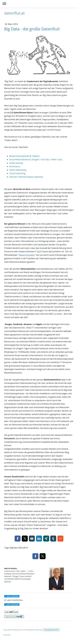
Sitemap (39, 630)
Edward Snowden (27, 255)
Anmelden (7, 635)
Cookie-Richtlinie (28, 630)
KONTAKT (8, 581)
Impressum (7, 630)
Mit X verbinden (12, 596)
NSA (39, 252)
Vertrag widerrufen (51, 630)
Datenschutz (17, 630)
